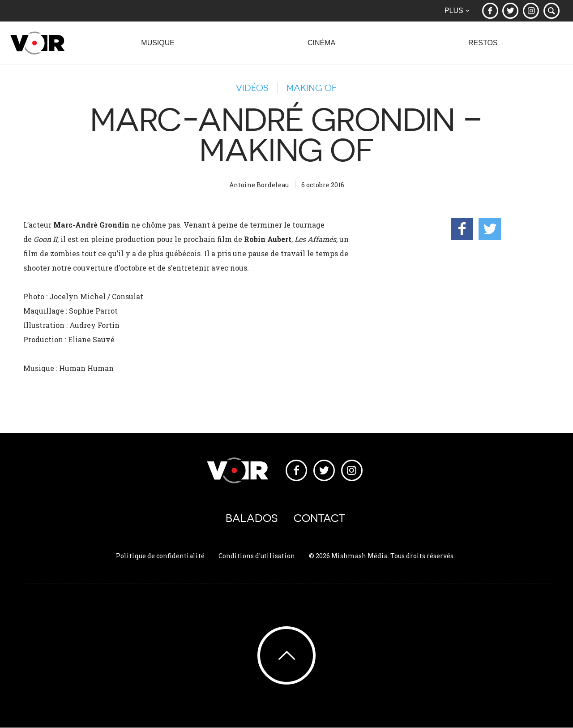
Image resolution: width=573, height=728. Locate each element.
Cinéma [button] (321, 48)
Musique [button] (158, 48)
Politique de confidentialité (160, 556)
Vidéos (252, 88)
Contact (319, 519)
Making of (312, 88)
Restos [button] (483, 48)
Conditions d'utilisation (257, 556)
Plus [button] (456, 11)
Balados (252, 519)
